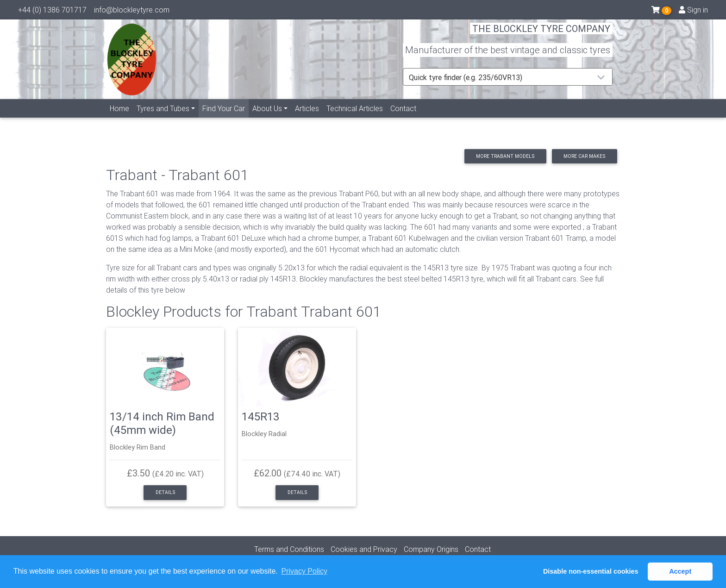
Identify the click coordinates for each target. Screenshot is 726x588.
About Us (267, 119)
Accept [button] (680, 571)
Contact (403, 119)
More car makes (584, 156)
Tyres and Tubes (163, 119)
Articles (307, 119)
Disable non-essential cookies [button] (591, 571)
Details (165, 492)
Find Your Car (225, 118)
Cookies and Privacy (364, 549)
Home (119, 119)
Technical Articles (355, 119)
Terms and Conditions (289, 549)
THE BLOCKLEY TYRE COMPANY (541, 34)
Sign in (693, 12)
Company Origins (431, 549)
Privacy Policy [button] (304, 571)
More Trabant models (505, 156)
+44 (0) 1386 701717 (52, 12)
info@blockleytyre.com (132, 12)
